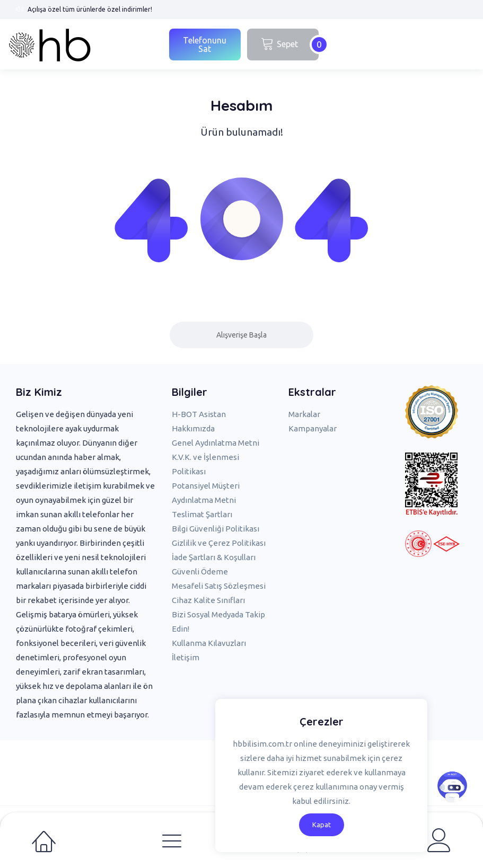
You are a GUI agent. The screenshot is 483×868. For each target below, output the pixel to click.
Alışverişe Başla (241, 335)
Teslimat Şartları (202, 514)
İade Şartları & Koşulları (214, 557)
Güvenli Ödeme (200, 572)
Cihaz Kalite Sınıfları (208, 600)
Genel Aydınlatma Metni (216, 443)
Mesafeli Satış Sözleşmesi (219, 586)
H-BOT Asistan (199, 414)
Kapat (322, 825)
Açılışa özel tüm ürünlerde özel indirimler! (90, 9)
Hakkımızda (193, 428)
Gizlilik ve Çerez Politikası (219, 543)
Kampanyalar (313, 428)
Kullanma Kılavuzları (209, 643)
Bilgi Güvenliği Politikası (216, 529)
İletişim (186, 657)
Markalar (304, 414)
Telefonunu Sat (205, 45)
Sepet (290, 45)
